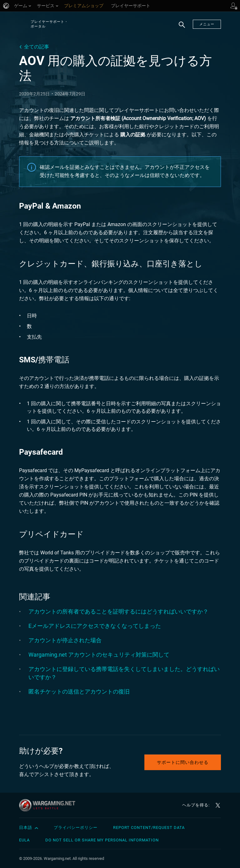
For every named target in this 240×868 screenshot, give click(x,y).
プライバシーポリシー (76, 828)
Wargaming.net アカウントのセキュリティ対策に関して (99, 655)
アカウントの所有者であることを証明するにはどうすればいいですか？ (118, 611)
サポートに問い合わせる (183, 762)
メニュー (207, 24)
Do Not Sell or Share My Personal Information (102, 840)
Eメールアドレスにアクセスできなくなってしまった (95, 626)
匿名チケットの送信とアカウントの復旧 (79, 691)
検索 (180, 28)
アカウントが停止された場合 (65, 640)
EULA (24, 840)
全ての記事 (37, 47)
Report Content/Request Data (149, 828)
